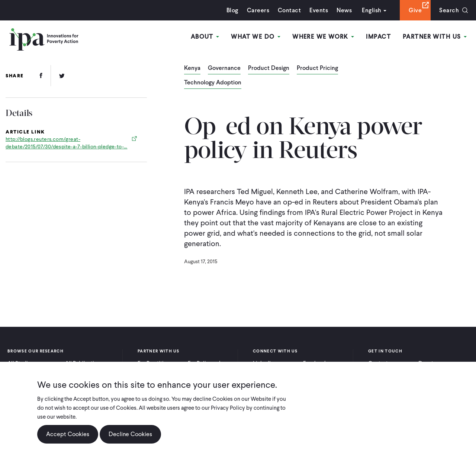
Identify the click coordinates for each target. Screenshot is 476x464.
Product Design (269, 68)
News (344, 10)
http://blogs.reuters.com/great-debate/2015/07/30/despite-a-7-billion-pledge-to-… (67, 143)
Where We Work (323, 37)
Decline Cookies (130, 434)
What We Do (256, 37)
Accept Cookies (68, 434)
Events (319, 10)
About (205, 37)
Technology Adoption (213, 83)
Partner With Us (435, 37)
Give (415, 10)
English (372, 10)
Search (449, 10)
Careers (258, 10)
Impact (378, 37)
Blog (232, 10)
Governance (224, 68)
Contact (289, 10)
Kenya (192, 68)
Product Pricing (317, 68)
